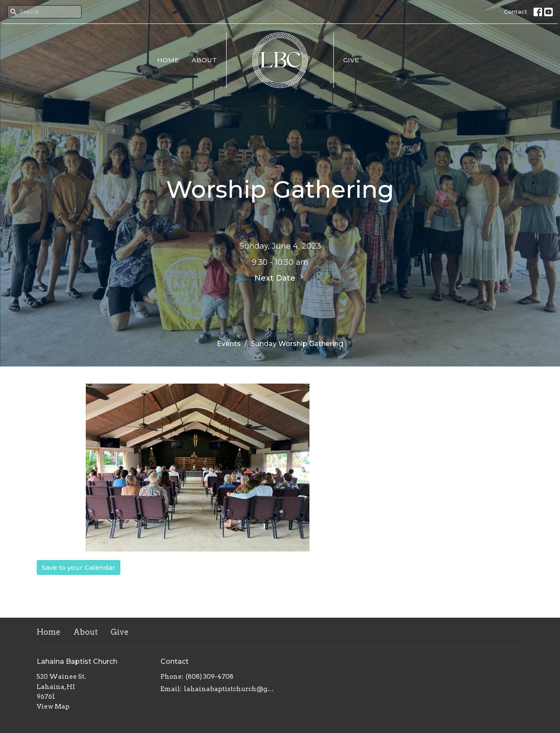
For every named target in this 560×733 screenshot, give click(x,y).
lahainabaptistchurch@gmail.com (230, 689)
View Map (53, 707)
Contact (516, 12)
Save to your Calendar (79, 567)
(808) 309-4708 (210, 677)
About (204, 60)
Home (168, 60)
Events (229, 344)
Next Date (280, 278)
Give (351, 60)
